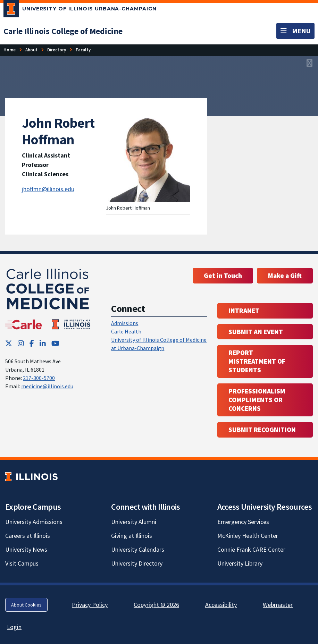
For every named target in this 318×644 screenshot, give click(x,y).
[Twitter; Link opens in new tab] (9, 343)
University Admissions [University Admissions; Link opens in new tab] (34, 522)
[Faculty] (83, 50)
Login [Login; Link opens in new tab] (14, 627)
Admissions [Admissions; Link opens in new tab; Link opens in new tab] (125, 323)
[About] (31, 50)
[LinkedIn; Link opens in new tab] (43, 343)
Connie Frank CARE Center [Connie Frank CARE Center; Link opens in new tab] (251, 549)
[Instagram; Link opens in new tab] (21, 343)
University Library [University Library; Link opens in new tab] (240, 563)
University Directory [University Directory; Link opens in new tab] (137, 563)
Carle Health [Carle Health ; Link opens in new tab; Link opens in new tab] (126, 331)
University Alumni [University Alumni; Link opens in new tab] (134, 522)
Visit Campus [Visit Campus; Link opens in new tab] (22, 563)
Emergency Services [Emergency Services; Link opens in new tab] (243, 522)
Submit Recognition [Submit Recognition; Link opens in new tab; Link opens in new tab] (262, 430)
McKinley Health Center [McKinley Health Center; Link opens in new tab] (248, 536)
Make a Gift (285, 276)
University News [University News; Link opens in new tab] (26, 549)
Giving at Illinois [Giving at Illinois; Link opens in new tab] (132, 536)
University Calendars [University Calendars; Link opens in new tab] (138, 549)
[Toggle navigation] (295, 31)
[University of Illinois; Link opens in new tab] (31, 477)
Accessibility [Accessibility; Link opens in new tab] (221, 605)
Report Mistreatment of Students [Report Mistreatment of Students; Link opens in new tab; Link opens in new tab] (257, 361)
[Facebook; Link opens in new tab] (32, 343)
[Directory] (57, 50)
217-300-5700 (39, 378)
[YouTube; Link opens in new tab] (55, 343)
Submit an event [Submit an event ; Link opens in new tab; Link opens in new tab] (256, 332)
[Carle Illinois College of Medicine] (63, 31)
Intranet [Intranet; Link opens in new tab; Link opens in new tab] (244, 311)
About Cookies (26, 605)
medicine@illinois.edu (47, 386)
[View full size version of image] (309, 63)
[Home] (10, 50)
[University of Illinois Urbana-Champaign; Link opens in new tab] (80, 10)
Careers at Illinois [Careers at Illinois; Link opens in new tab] (28, 536)
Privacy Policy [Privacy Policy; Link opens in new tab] (90, 605)
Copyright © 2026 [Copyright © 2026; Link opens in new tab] (156, 605)
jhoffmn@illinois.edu (48, 189)
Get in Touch (223, 276)
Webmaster (278, 605)
